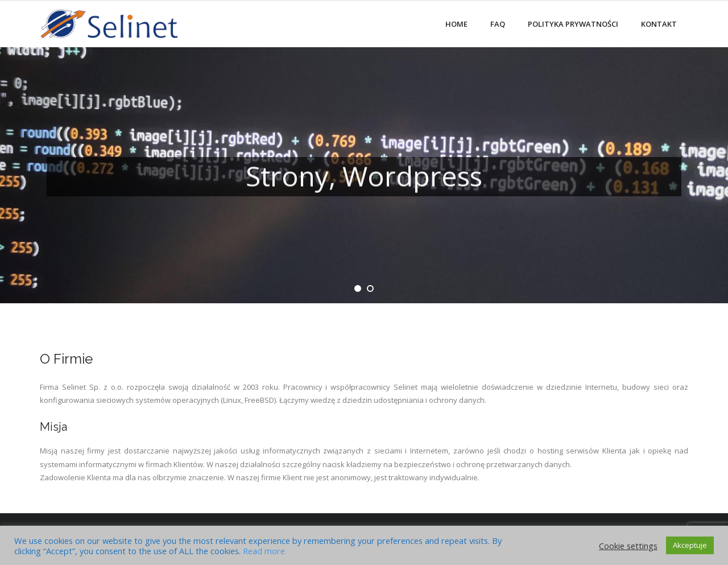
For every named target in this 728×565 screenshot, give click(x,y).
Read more (264, 551)
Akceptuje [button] (690, 545)
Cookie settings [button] (628, 546)
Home (456, 24)
